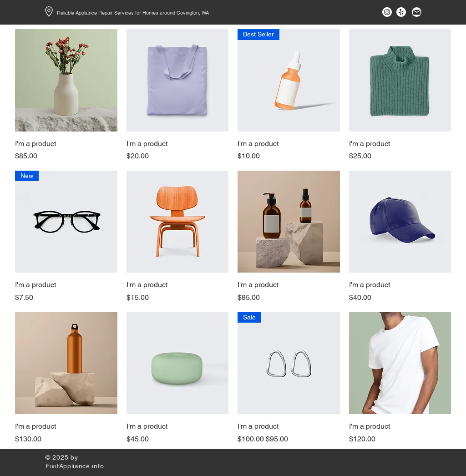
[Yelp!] (401, 12)
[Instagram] (387, 12)
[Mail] (417, 12)
